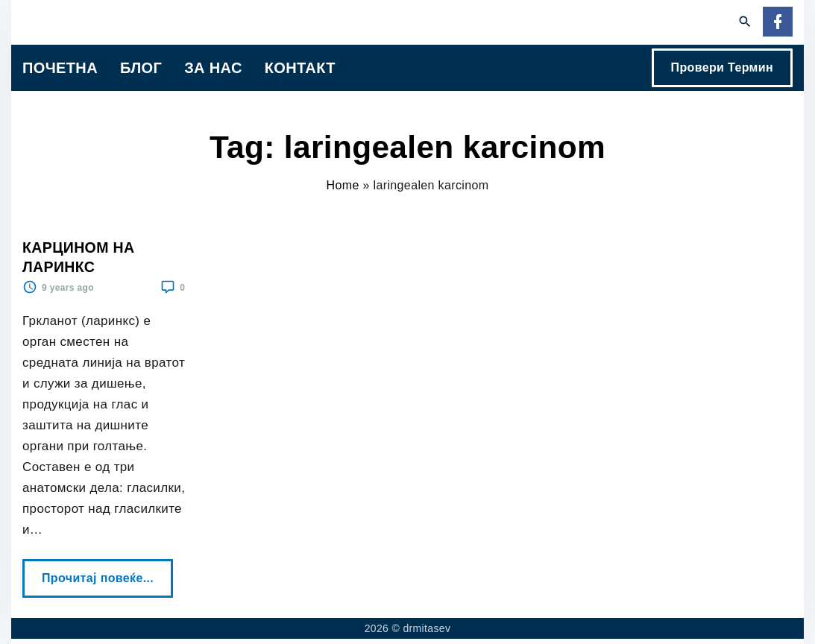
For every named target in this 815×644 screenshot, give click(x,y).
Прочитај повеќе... (103, 572)
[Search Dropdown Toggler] (745, 22)
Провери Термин (722, 67)
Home (343, 185)
